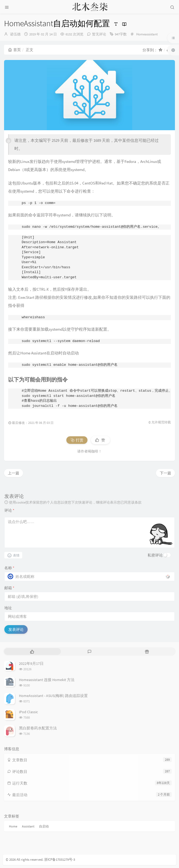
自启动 (44, 826)
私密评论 (155, 555)
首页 (14, 50)
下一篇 (165, 473)
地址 (8, 608)
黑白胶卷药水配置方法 (38, 728)
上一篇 (14, 473)
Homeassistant (147, 34)
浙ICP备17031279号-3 (60, 859)
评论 (9, 510)
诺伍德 (15, 34)
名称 (9, 568)
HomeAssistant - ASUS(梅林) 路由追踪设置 (53, 696)
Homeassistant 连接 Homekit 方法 (47, 680)
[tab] (32, 651)
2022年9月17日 (31, 663)
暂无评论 (99, 34)
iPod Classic (28, 712)
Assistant (28, 826)
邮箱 (9, 588)
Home (13, 826)
